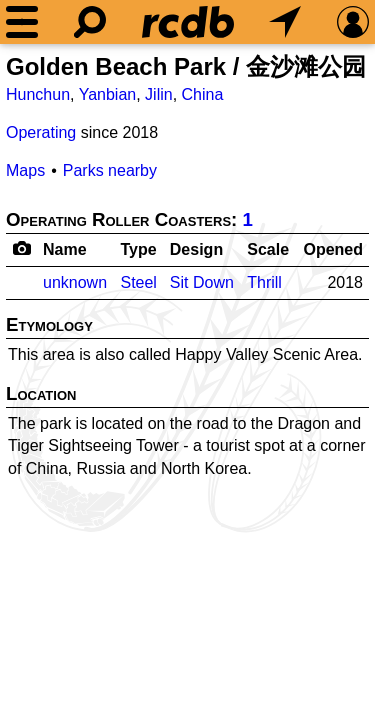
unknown (75, 282)
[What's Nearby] (285, 22)
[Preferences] (353, 22)
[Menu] (22, 22)
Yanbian (108, 94)
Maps (25, 170)
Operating (41, 132)
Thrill (264, 282)
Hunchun (38, 94)
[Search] (90, 22)
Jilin (159, 94)
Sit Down (202, 282)
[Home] (188, 22)
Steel (138, 282)
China (203, 94)
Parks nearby (110, 170)
